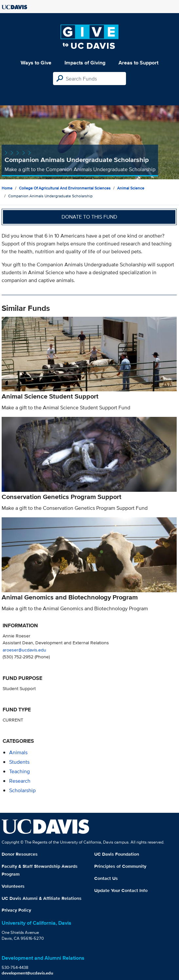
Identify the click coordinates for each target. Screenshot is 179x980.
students (19, 762)
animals (18, 752)
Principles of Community (120, 866)
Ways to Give (36, 63)
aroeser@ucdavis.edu (24, 650)
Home (7, 188)
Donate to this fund (89, 217)
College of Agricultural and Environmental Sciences (65, 188)
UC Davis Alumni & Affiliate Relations (42, 898)
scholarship (22, 790)
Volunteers (13, 886)
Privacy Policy (16, 910)
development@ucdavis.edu (27, 973)
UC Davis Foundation (117, 854)
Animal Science (131, 188)
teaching (19, 771)
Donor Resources (20, 854)
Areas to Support (138, 63)
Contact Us (106, 878)
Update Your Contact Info (121, 890)
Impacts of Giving (85, 63)
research (20, 781)
